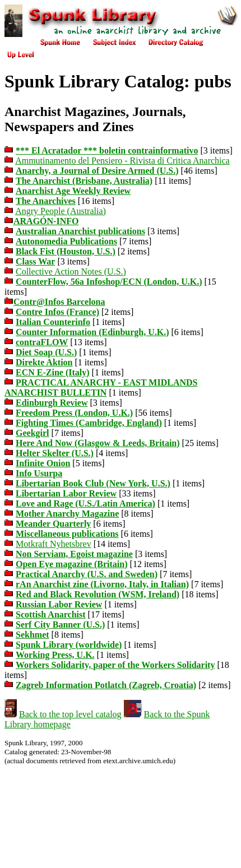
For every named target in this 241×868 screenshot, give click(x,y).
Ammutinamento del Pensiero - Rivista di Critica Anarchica (122, 161)
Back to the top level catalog (70, 714)
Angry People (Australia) (61, 211)
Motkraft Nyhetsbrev (54, 544)
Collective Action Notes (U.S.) (71, 271)
